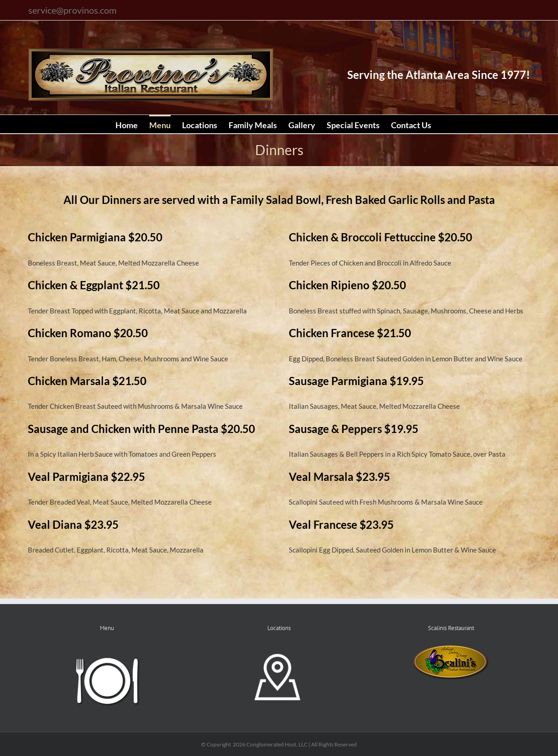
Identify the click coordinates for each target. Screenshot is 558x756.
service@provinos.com (72, 10)
